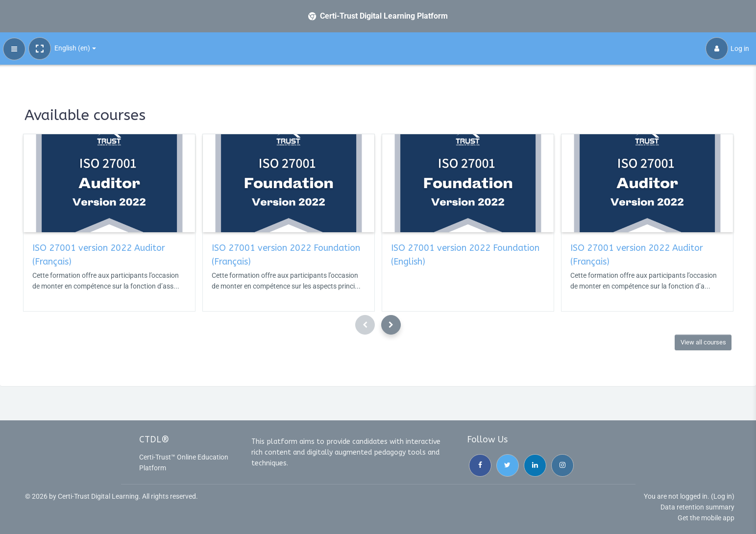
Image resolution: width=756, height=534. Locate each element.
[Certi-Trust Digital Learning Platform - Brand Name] (378, 16)
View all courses (703, 342)
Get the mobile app (706, 518)
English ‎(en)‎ (72, 48)
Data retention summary (697, 507)
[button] (40, 49)
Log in (727, 49)
